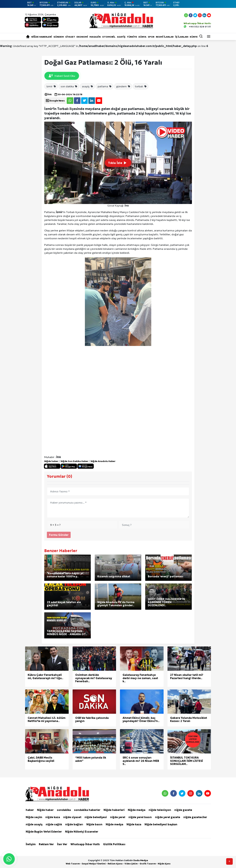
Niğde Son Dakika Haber (74, 461)
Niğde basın (94, 824)
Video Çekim (131, 864)
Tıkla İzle (118, 163)
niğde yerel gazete (168, 817)
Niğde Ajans (164, 864)
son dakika (69, 86)
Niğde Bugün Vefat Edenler (44, 832)
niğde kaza (53, 817)
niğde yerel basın (140, 817)
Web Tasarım (73, 864)
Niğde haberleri (42, 37)
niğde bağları (74, 824)
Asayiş (121, 37)
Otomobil (109, 37)
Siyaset (70, 37)
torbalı (141, 86)
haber (30, 810)
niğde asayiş (34, 824)
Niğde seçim (34, 817)
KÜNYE (194, 37)
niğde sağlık (54, 824)
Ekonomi (82, 37)
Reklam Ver (46, 844)
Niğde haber (51, 461)
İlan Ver (62, 844)
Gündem (59, 37)
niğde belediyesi (96, 817)
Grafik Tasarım (148, 864)
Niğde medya (137, 810)
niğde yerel (118, 817)
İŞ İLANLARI (182, 37)
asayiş (88, 86)
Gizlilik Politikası (114, 844)
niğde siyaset (72, 817)
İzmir (59, 212)
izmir (51, 86)
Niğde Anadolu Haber (103, 461)
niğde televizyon (160, 810)
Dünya (142, 37)
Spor (151, 37)
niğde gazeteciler (195, 817)
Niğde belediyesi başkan (161, 824)
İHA (48, 94)
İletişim (31, 844)
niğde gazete (183, 810)
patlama (105, 86)
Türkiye (132, 37)
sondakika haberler (87, 810)
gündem (123, 86)
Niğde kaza (134, 824)
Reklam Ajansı (115, 864)
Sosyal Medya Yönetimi (94, 864)
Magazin (95, 37)
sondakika (64, 810)
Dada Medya (141, 860)
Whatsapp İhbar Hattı (85, 844)
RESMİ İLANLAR (165, 37)
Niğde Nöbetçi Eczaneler (82, 832)
